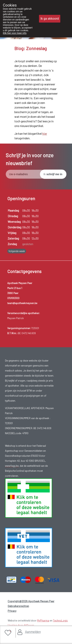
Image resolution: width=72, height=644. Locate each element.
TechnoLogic (60, 620)
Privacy (12, 611)
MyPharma (43, 620)
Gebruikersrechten (18, 606)
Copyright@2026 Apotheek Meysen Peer (31, 601)
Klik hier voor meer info (15, 33)
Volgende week (17, 251)
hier (45, 133)
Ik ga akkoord (50, 19)
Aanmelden (33, 632)
